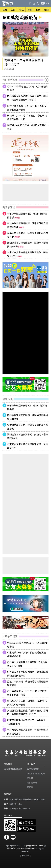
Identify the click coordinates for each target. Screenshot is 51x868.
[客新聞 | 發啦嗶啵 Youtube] (43, 3)
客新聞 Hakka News (34, 846)
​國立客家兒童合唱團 (36, 773)
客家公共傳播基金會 (13, 769)
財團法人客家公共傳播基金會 (22, 848)
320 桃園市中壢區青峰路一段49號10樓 (27, 799)
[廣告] (26, 158)
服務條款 (26, 855)
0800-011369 (16, 804)
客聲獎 (30, 787)
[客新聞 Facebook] (30, 3)
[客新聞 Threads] (38, 3)
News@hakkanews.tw (20, 808)
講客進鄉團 (32, 782)
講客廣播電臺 (33, 769)
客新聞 (30, 778)
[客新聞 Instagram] (34, 3)
